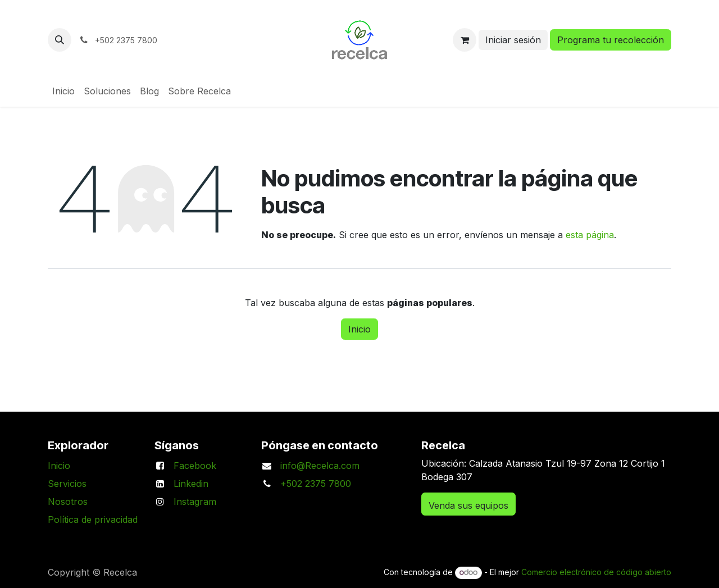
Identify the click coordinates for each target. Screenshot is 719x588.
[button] (60, 40)
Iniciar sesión (513, 40)
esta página (590, 235)
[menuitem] (63, 91)
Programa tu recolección (611, 40)
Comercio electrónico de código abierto (596, 572)
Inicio (359, 329)
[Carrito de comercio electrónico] (465, 40)
